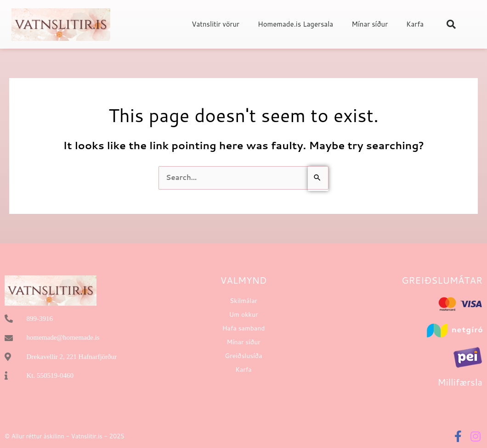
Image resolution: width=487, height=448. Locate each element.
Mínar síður (370, 24)
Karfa (415, 24)
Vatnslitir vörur (215, 24)
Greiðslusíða (243, 356)
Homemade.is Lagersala (295, 24)
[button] (451, 24)
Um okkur (244, 314)
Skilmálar (243, 301)
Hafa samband (244, 328)
